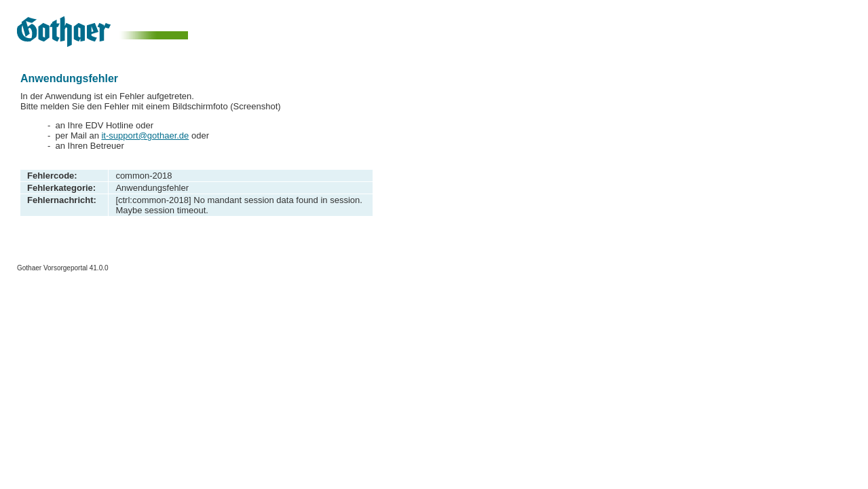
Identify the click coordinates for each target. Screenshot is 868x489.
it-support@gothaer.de (145, 135)
